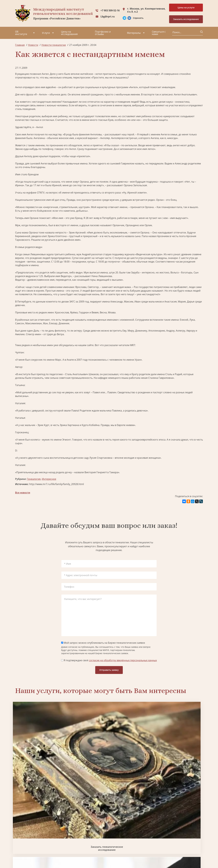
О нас (18, 825)
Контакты (41, 841)
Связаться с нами (159, 33)
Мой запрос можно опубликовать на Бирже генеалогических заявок (103, 643)
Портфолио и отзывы (103, 33)
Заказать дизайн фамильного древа (181, 795)
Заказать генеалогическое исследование (37, 744)
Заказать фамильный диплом (181, 744)
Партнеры (41, 825)
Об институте (21, 33)
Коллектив (21, 836)
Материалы (134, 33)
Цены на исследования (69, 33)
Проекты (20, 830)
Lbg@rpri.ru (108, 17)
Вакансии (41, 836)
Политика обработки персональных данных (38, 856)
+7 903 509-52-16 (110, 10)
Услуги (46, 33)
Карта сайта (107, 857)
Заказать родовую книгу (133, 795)
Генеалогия (34, 479)
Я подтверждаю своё (109, 660)
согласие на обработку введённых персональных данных (123, 660)
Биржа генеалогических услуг (85, 744)
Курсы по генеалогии (124, 845)
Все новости (23, 493)
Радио (19, 847)
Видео (19, 841)
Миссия (40, 830)
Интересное (49, 479)
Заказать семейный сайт (133, 744)
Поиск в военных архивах (85, 795)
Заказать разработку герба (37, 795)
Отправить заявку (109, 670)
